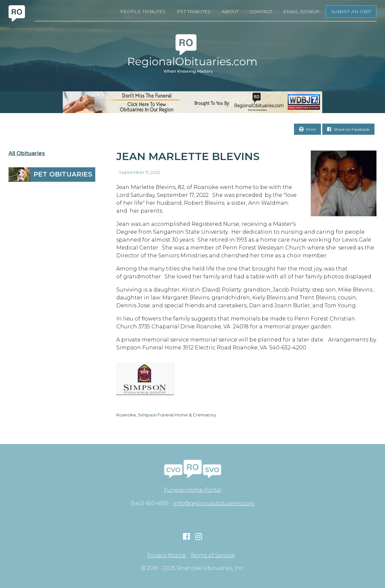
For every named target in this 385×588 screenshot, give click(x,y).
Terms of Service (213, 555)
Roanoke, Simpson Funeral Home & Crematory (166, 415)
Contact (261, 12)
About (230, 12)
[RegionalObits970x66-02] (192, 102)
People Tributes (143, 12)
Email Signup (301, 12)
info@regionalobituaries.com (214, 503)
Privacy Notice (167, 555)
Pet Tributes (194, 12)
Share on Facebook (348, 129)
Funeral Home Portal (193, 490)
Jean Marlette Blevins (188, 156)
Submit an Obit (351, 12)
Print (307, 129)
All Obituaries (27, 153)
